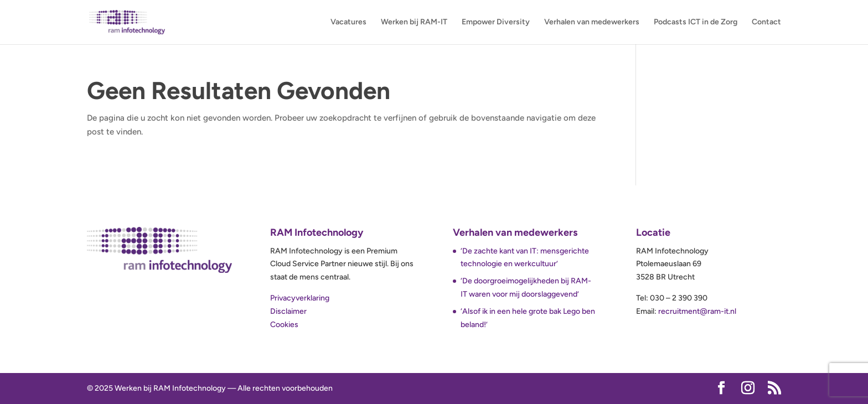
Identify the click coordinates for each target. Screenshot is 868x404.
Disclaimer (288, 311)
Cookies (284, 325)
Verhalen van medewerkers (592, 22)
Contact (766, 22)
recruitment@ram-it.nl (697, 311)
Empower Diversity (496, 22)
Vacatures (348, 22)
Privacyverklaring (300, 298)
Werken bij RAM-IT (414, 22)
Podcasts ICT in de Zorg (696, 22)
